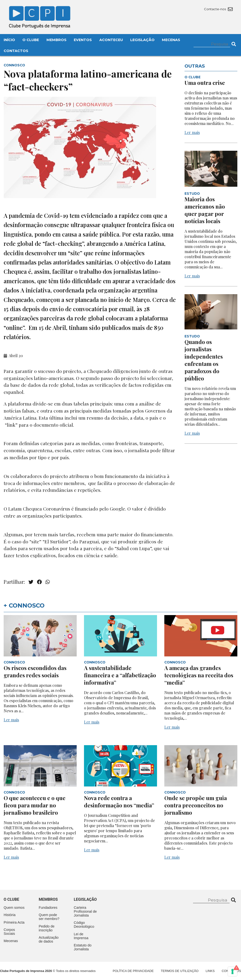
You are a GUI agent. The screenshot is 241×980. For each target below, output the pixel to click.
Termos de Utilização (180, 971)
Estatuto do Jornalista (83, 947)
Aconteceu (111, 40)
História (10, 915)
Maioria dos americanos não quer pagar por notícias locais (205, 210)
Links (210, 971)
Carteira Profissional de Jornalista (85, 911)
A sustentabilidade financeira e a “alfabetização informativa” (120, 675)
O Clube (31, 40)
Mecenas (171, 40)
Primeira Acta (14, 922)
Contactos (16, 51)
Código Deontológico (84, 925)
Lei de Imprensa (81, 936)
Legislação (142, 40)
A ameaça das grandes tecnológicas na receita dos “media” (199, 675)
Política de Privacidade (133, 971)
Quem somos (14, 908)
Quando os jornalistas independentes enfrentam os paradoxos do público (204, 360)
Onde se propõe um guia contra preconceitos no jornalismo (196, 805)
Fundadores (48, 908)
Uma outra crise (205, 83)
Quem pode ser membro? (49, 917)
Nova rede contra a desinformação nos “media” (119, 802)
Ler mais (192, 132)
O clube (11, 899)
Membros (56, 40)
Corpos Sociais (9, 932)
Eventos (83, 40)
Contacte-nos (218, 9)
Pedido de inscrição (47, 928)
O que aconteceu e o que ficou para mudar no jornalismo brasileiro (35, 805)
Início (9, 40)
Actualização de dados (49, 939)
